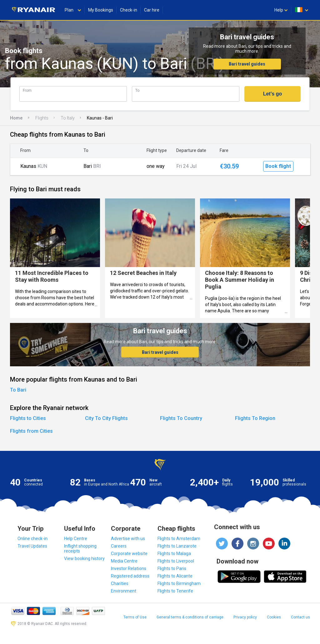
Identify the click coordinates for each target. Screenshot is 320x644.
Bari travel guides (247, 64)
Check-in (129, 10)
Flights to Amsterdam (179, 539)
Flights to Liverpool (176, 561)
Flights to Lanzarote (177, 546)
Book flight (278, 166)
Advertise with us (128, 539)
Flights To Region (255, 418)
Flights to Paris (172, 568)
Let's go (273, 94)
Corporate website (129, 554)
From (27, 90)
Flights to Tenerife (175, 591)
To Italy (68, 118)
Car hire (152, 10)
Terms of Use (135, 617)
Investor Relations (129, 568)
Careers (119, 546)
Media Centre (124, 561)
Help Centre (76, 539)
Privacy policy (245, 617)
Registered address (130, 576)
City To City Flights (106, 418)
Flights (42, 118)
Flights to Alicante (175, 576)
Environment (124, 591)
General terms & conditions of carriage (190, 617)
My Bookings (101, 10)
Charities (120, 583)
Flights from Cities (31, 431)
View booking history (84, 559)
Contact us (300, 617)
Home (16, 118)
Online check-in (32, 539)
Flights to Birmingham (179, 583)
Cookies (274, 617)
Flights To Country (181, 418)
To (137, 90)
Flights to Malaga (174, 554)
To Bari (18, 390)
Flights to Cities (28, 418)
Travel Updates (32, 546)
